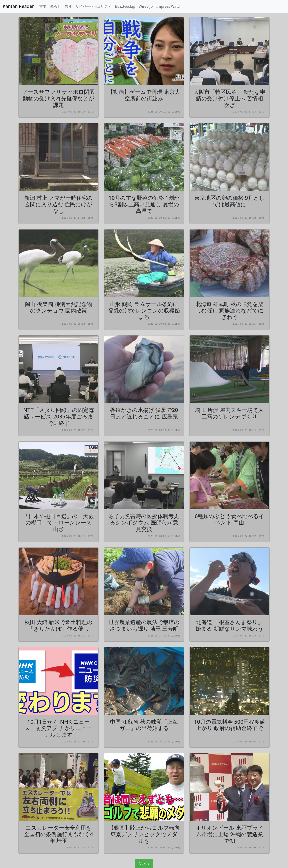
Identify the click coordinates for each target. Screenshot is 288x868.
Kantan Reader (18, 6)
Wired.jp (146, 6)
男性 (68, 6)
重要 (43, 6)
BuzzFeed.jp (125, 6)
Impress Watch (169, 6)
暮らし (56, 6)
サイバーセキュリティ (93, 6)
